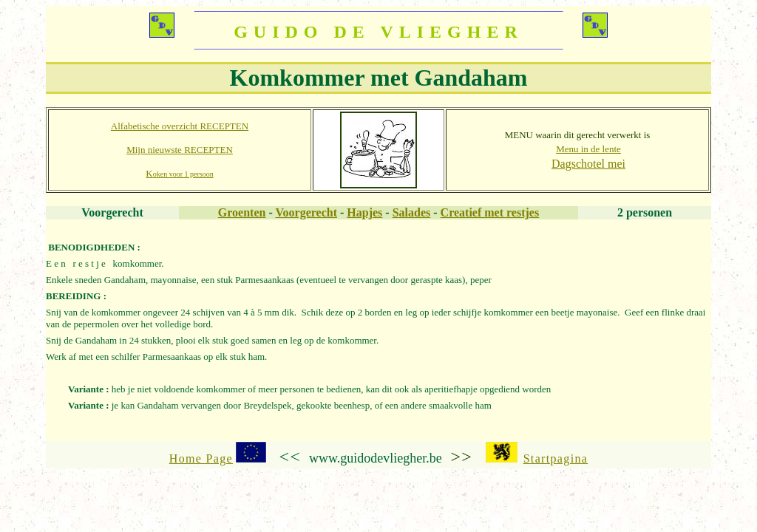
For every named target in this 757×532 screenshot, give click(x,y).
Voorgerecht (306, 212)
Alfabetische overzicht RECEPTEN (180, 126)
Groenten (242, 212)
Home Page (201, 458)
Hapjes (364, 212)
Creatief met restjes (490, 212)
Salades (412, 212)
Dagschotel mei (588, 164)
